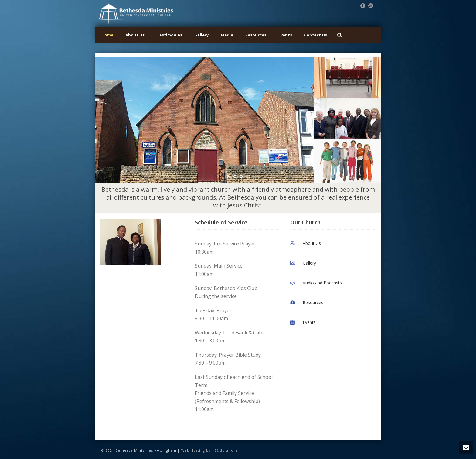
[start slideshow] (228, 176)
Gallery (201, 35)
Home (107, 35)
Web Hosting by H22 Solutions (209, 450)
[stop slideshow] (248, 176)
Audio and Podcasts (322, 283)
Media (227, 35)
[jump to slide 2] (241, 176)
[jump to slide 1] (235, 176)
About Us (135, 35)
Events (285, 35)
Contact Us (316, 35)
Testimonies (169, 35)
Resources (256, 35)
